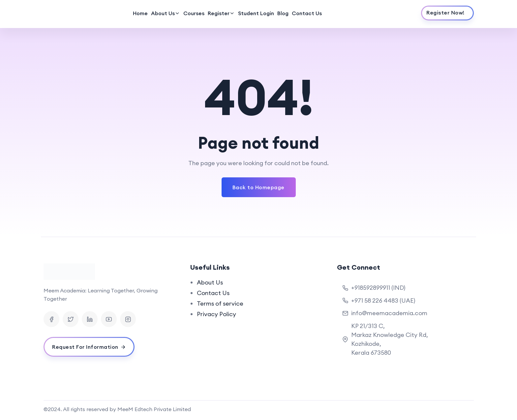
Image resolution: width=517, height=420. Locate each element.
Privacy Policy (216, 314)
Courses (194, 13)
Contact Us (307, 13)
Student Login (256, 13)
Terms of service (220, 303)
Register (219, 13)
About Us (163, 13)
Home (140, 13)
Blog (283, 13)
